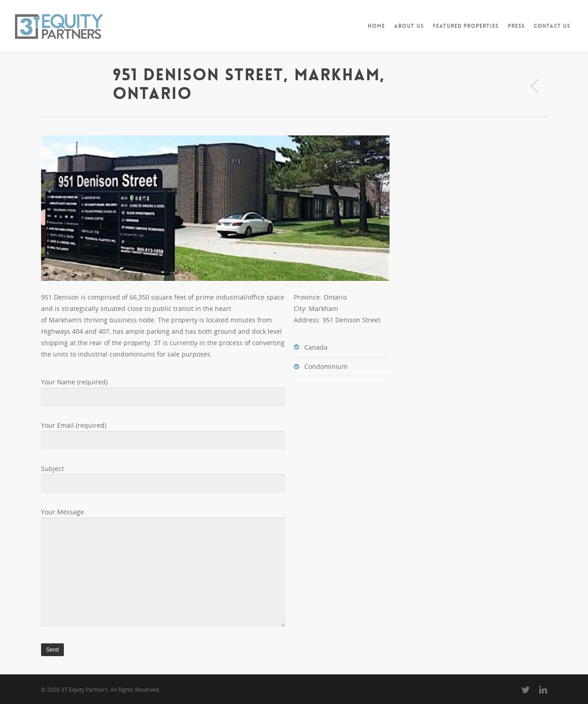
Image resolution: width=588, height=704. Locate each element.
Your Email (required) (163, 436)
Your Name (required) (163, 392)
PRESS (516, 26)
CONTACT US (552, 26)
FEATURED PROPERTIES (466, 26)
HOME (376, 26)
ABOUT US (409, 26)
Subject (163, 479)
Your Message (163, 569)
